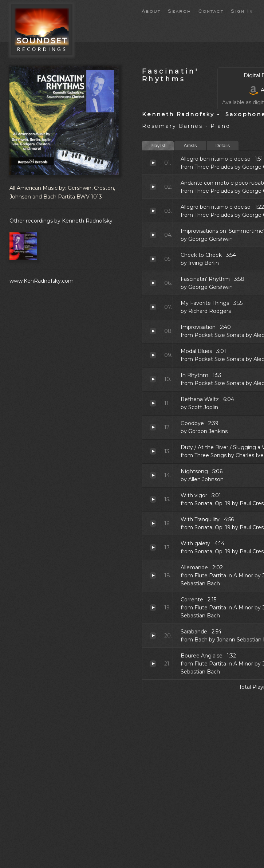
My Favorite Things (153, 307)
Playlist (158, 146)
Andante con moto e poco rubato (153, 187)
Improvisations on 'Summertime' (153, 235)
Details (223, 146)
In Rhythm (153, 379)
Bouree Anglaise (153, 664)
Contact (211, 11)
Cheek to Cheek (153, 259)
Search (180, 11)
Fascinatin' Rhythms (170, 75)
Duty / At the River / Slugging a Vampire (153, 451)
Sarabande (153, 636)
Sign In (242, 11)
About (151, 11)
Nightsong (153, 475)
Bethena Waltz (153, 403)
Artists (190, 146)
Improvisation (153, 331)
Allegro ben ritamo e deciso (153, 163)
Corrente (153, 608)
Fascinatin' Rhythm (153, 283)
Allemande (153, 576)
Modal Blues (153, 355)
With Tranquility (153, 523)
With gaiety (153, 547)
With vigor (153, 499)
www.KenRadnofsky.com (42, 281)
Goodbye (153, 427)
